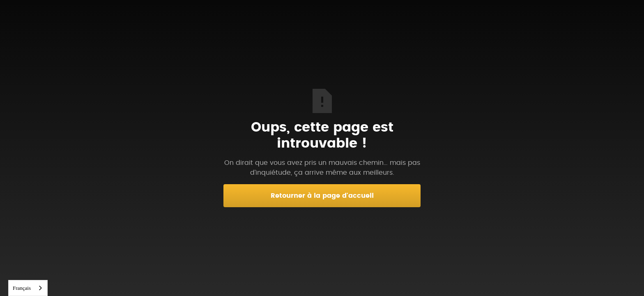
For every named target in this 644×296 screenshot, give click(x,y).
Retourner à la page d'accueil (322, 196)
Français (22, 288)
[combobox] (28, 288)
